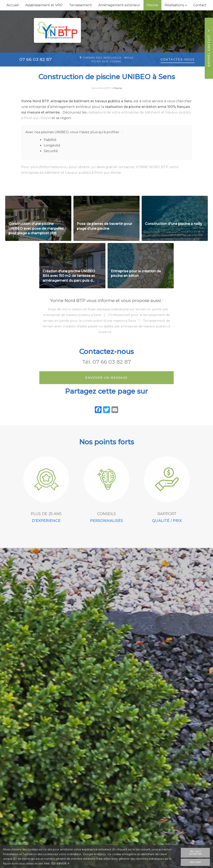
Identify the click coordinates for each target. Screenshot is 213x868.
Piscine (152, 5)
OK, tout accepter (195, 853)
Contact (200, 5)
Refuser (195, 862)
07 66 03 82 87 (112, 374)
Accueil (13, 5)
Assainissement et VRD (44, 5)
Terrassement (80, 5)
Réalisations (176, 5)
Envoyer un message (106, 390)
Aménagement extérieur (119, 5)
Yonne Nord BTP (101, 88)
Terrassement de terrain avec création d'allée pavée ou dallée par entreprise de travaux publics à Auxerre (106, 339)
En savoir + (62, 864)
